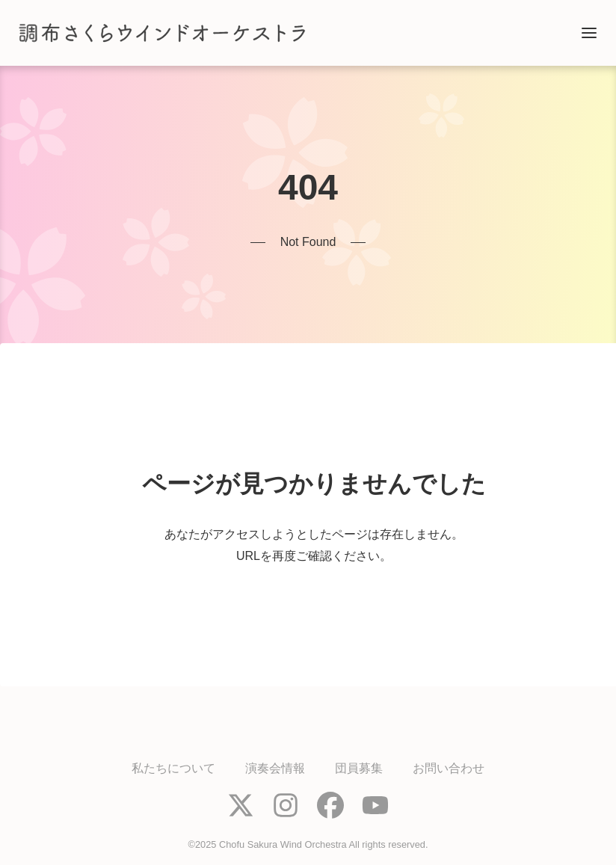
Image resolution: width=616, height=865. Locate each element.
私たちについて (173, 768)
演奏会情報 (275, 768)
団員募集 (359, 768)
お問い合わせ (449, 768)
